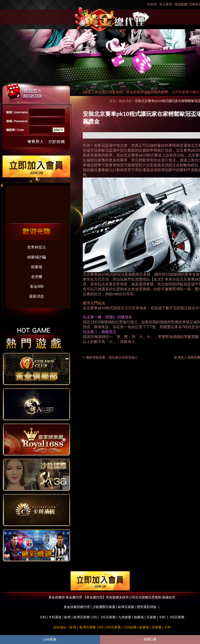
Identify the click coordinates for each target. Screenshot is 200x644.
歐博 (67, 617)
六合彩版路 (152, 165)
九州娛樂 (125, 617)
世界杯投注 (37, 247)
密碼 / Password (17, 121)
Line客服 (50, 639)
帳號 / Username (17, 112)
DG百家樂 (108, 617)
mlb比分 (119, 294)
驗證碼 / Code (15, 130)
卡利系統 (55, 617)
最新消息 (37, 296)
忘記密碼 (55, 142)
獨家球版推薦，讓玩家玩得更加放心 (112, 357)
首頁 (113, 101)
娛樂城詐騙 (37, 257)
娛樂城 (37, 267)
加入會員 (166, 4)
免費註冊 (150, 639)
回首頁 (152, 4)
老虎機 (37, 277)
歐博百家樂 (82, 617)
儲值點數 (181, 4)
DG (95, 617)
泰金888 (37, 286)
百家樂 (151, 617)
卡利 (43, 617)
